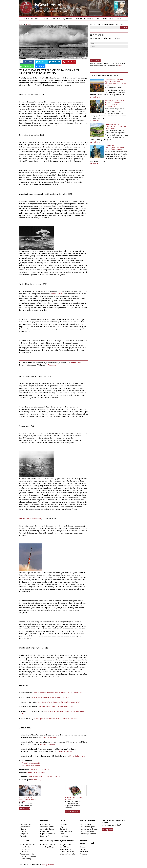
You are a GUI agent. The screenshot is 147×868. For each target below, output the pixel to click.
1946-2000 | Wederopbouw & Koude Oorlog (45, 776)
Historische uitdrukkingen (89, 829)
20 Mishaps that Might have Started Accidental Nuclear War (55, 718)
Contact (83, 847)
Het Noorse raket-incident (31, 766)
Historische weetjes (87, 831)
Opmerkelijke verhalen (88, 834)
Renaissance (25, 852)
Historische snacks (105, 19)
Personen (56, 19)
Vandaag (35, 19)
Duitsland (63, 829)
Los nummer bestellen (48, 844)
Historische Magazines (49, 841)
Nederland (64, 824)
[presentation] (107, 52)
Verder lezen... (95, 97)
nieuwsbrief (76, 363)
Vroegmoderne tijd (27, 854)
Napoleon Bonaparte (48, 834)
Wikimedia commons (49, 737)
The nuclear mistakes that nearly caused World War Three (51, 697)
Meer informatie (72, 811)
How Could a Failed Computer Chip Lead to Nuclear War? (59, 702)
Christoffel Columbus (48, 827)
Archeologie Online (67, 852)
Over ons (83, 849)
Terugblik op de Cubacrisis (31, 763)
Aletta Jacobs (45, 824)
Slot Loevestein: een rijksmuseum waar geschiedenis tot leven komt (115, 83)
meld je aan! (107, 830)
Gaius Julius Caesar (47, 829)
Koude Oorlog (36, 780)
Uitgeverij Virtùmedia (67, 854)
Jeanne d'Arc (45, 831)
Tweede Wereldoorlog (28, 856)
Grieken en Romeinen (28, 844)
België (62, 827)
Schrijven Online (66, 844)
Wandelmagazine (66, 849)
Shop (119, 19)
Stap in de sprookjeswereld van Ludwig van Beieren (115, 147)
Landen (45, 19)
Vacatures (83, 854)
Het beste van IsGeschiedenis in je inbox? (28, 799)
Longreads (24, 834)
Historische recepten (87, 827)
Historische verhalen (85, 19)
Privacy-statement (48, 864)
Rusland (29, 773)
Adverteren (84, 852)
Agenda (23, 831)
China (62, 834)
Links (82, 856)
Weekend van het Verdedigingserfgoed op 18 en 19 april (116, 126)
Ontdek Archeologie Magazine (74, 799)
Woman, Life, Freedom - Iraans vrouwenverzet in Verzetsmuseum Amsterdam (115, 104)
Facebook (52, 365)
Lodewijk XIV (45, 836)
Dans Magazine (66, 847)
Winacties (24, 836)
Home (27, 19)
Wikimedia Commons (48, 744)
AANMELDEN (25, 809)
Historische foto (86, 824)
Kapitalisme (45, 769)
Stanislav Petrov (56, 294)
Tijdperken (68, 19)
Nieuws (28, 24)
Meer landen (65, 836)
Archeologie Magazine (48, 847)
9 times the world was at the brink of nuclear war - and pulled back (58, 693)
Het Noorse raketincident (30, 519)
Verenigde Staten (39, 773)
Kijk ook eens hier (67, 841)
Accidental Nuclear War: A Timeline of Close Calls (55, 707)
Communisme (35, 769)
